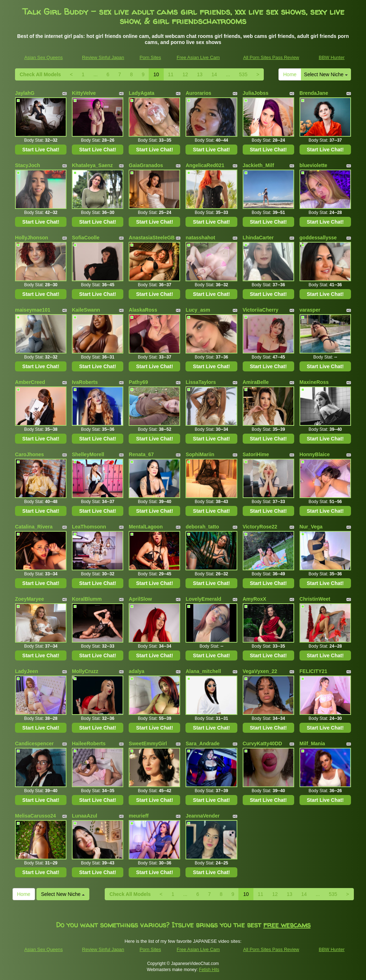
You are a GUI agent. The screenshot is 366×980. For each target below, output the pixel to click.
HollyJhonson (32, 238)
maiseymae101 (33, 310)
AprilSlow (140, 599)
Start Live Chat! (41, 150)
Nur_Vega (311, 527)
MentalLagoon (146, 527)
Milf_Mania (312, 743)
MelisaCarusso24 (35, 816)
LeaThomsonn (89, 527)
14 (214, 74)
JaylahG (25, 93)
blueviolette (313, 165)
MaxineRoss (314, 382)
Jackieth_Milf (258, 165)
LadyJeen (27, 671)
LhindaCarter (258, 238)
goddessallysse (318, 238)
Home (290, 74)
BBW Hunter (332, 57)
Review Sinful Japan (103, 57)
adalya (137, 671)
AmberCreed (30, 382)
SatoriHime (256, 454)
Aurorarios (198, 93)
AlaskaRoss (143, 310)
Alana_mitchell (203, 671)
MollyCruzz (85, 671)
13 (200, 74)
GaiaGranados (146, 165)
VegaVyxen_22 (260, 671)
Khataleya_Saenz (92, 165)
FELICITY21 (313, 671)
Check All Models (40, 74)
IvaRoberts (85, 382)
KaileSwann (86, 310)
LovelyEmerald (203, 599)
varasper (310, 310)
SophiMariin (200, 454)
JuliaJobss (256, 93)
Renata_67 (141, 454)
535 (243, 74)
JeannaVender (202, 816)
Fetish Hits (209, 970)
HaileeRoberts (89, 743)
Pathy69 (138, 382)
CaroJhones (29, 454)
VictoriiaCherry (261, 310)
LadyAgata (142, 93)
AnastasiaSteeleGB (152, 238)
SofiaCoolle (86, 238)
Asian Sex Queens (44, 57)
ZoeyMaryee (29, 599)
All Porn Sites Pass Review (271, 57)
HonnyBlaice (315, 454)
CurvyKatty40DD (262, 743)
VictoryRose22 (260, 527)
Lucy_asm (198, 310)
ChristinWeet (315, 599)
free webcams (287, 925)
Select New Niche (326, 74)
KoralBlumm (87, 599)
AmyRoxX (254, 599)
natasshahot (200, 238)
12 (185, 74)
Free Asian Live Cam (198, 57)
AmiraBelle (256, 382)
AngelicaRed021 (205, 165)
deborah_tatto (202, 527)
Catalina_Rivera (34, 527)
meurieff (139, 816)
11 (171, 74)
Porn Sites (150, 57)
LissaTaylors (201, 382)
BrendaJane (314, 93)
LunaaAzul (85, 816)
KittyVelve (84, 93)
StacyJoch (28, 165)
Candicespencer (34, 743)
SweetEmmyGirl (148, 743)
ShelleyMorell (88, 454)
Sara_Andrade (202, 743)
